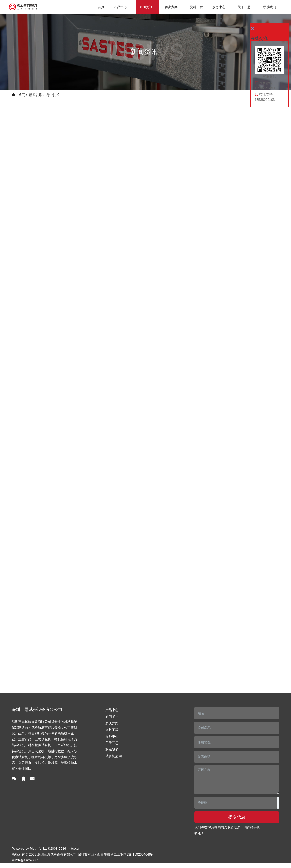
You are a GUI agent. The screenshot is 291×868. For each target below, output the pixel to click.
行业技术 (53, 95)
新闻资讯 (36, 95)
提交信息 (237, 817)
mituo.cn (74, 849)
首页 (101, 7)
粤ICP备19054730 (25, 860)
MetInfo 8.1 (38, 849)
